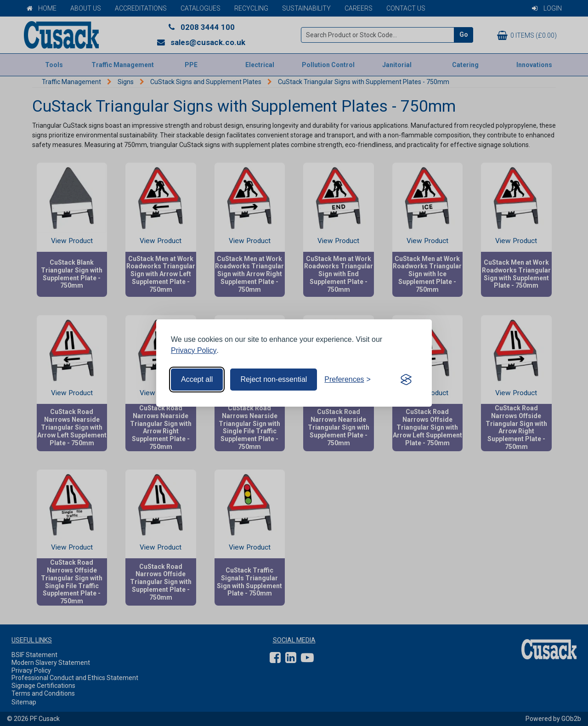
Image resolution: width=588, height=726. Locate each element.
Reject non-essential (274, 379)
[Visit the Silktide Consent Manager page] (406, 380)
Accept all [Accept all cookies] (197, 379)
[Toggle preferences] (348, 380)
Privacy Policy (194, 350)
